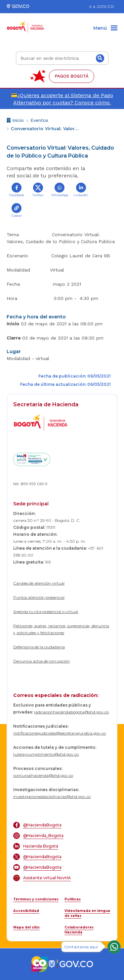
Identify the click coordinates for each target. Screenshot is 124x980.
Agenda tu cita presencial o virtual (46, 612)
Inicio (15, 121)
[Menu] (105, 28)
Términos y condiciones (36, 899)
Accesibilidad (26, 911)
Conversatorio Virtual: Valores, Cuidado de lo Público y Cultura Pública (46, 128)
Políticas (73, 899)
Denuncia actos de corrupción (41, 661)
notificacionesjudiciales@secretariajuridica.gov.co (60, 733)
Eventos (39, 120)
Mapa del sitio (26, 927)
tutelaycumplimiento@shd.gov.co (46, 754)
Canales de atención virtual (39, 583)
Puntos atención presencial (39, 597)
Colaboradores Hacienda (79, 930)
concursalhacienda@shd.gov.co (43, 775)
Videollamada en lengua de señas (87, 913)
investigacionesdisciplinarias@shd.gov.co (52, 797)
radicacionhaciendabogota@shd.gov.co (71, 712)
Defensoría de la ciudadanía (39, 647)
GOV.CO (105, 6)
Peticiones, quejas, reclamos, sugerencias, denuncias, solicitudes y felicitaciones (61, 629)
